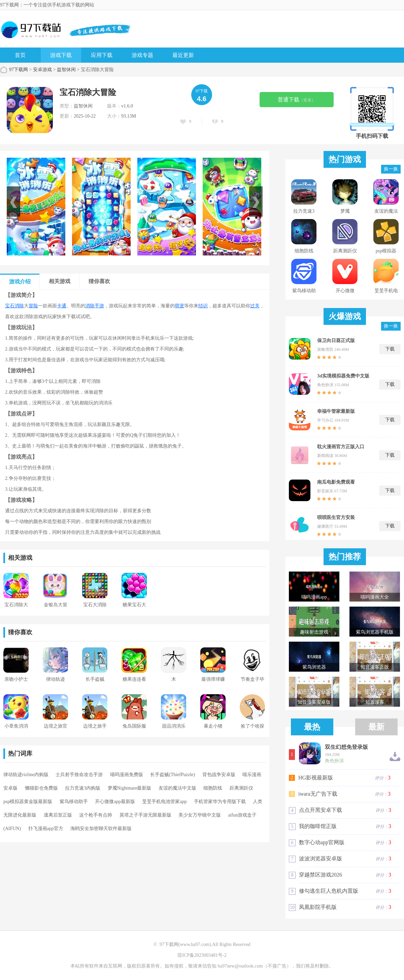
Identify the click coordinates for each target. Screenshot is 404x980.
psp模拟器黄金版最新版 (28, 802)
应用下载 (102, 55)
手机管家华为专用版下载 (220, 802)
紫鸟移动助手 (74, 802)
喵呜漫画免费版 (127, 775)
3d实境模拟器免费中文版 (343, 376)
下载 (390, 349)
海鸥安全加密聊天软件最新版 (101, 829)
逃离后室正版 (58, 815)
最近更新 (183, 55)
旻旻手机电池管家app (164, 802)
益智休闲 (66, 70)
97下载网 (19, 70)
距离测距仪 (241, 788)
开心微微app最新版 (115, 802)
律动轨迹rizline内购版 (26, 775)
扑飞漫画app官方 (46, 829)
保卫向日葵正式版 (336, 341)
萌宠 (179, 306)
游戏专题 (142, 55)
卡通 (62, 306)
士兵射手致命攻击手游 (79, 775)
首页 (20, 55)
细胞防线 (213, 788)
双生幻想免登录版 (346, 747)
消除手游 (95, 306)
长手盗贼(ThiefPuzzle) (173, 775)
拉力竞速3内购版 (83, 788)
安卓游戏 (42, 70)
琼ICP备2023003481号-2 (202, 955)
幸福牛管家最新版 (336, 411)
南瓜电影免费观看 (336, 482)
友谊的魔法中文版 (177, 788)
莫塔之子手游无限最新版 (145, 815)
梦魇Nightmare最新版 (130, 788)
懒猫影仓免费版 (41, 788)
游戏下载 (61, 55)
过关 (255, 306)
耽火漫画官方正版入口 (341, 447)
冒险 (33, 306)
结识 (203, 306)
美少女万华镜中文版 (200, 815)
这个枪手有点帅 (96, 815)
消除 (19, 306)
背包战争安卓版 (219, 775)
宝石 (10, 306)
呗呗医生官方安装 (336, 517)
